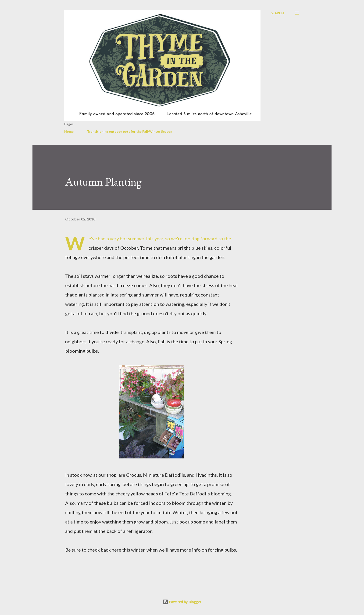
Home (69, 131)
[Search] (277, 13)
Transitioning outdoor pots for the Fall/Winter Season (130, 131)
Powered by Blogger (182, 602)
